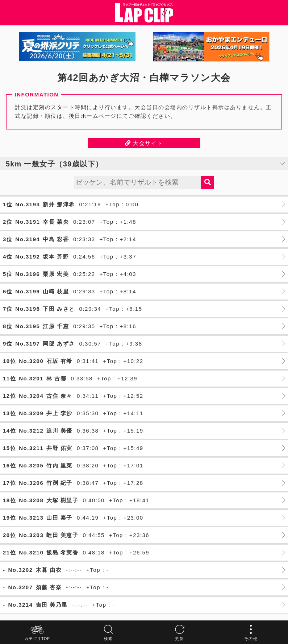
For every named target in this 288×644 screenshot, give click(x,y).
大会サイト (144, 143)
